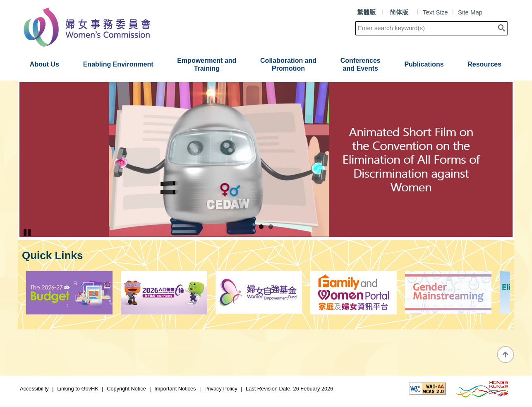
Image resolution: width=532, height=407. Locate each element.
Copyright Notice (126, 389)
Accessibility (34, 389)
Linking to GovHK (77, 389)
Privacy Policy (221, 389)
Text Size (435, 12)
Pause (28, 232)
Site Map (470, 12)
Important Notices (175, 389)
